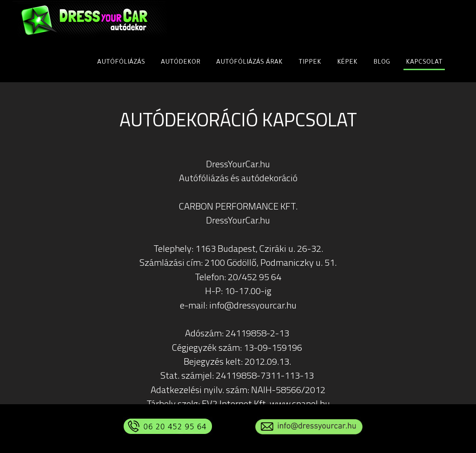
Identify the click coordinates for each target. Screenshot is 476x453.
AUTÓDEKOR (181, 63)
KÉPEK (347, 63)
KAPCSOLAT (424, 63)
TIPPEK (310, 63)
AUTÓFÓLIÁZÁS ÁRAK (249, 63)
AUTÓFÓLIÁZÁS (121, 63)
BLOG (382, 63)
